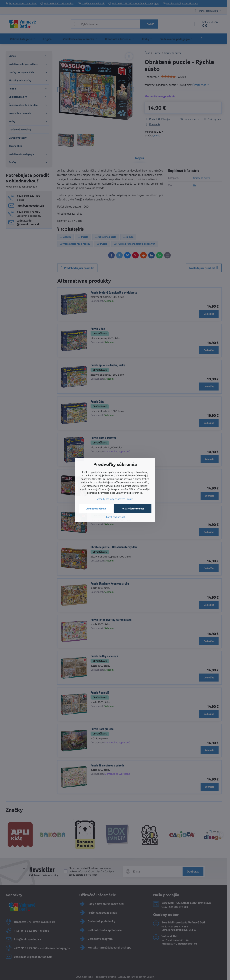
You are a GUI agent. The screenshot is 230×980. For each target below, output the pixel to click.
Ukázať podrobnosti (115, 517)
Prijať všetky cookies (133, 508)
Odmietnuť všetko (96, 508)
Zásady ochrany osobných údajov (115, 499)
